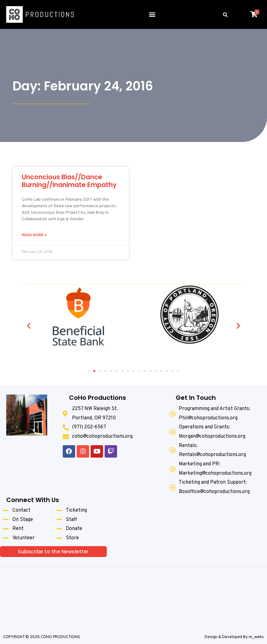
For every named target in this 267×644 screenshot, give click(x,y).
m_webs (256, 637)
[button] (152, 14)
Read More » (34, 235)
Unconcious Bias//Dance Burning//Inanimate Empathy (69, 181)
